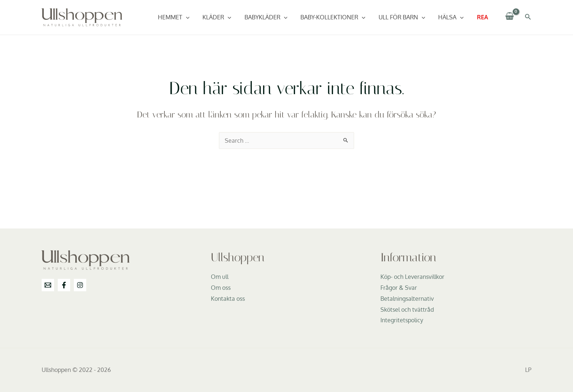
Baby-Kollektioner (338, 17)
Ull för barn (406, 17)
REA (483, 17)
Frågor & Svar (399, 288)
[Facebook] (64, 285)
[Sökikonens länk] (528, 17)
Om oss (221, 288)
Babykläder (273, 17)
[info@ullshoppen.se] (48, 285)
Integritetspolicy (402, 320)
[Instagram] (80, 285)
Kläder (225, 17)
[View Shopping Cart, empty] (510, 17)
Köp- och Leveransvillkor (412, 277)
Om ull (220, 277)
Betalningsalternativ (407, 299)
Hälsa (453, 17)
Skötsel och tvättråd (407, 310)
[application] (196, 17)
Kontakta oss (228, 299)
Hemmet (183, 17)
